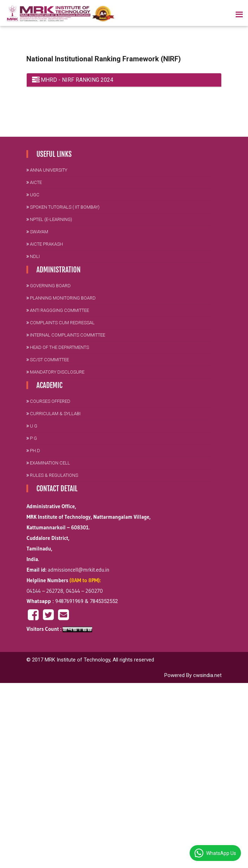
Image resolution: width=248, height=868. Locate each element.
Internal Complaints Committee (66, 335)
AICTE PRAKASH (45, 244)
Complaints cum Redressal (61, 323)
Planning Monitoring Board (61, 298)
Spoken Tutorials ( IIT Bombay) (63, 207)
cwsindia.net (207, 675)
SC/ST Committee (48, 360)
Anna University (47, 170)
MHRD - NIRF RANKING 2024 (73, 80)
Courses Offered (48, 401)
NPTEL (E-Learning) (49, 219)
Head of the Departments (58, 347)
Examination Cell (48, 463)
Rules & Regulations (52, 475)
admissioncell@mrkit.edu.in (79, 570)
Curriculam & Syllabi (53, 414)
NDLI (33, 256)
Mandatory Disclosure (55, 372)
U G (32, 426)
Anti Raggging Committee (58, 310)
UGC (33, 195)
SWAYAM (37, 232)
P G (32, 438)
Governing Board (49, 286)
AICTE (34, 182)
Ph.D (33, 451)
